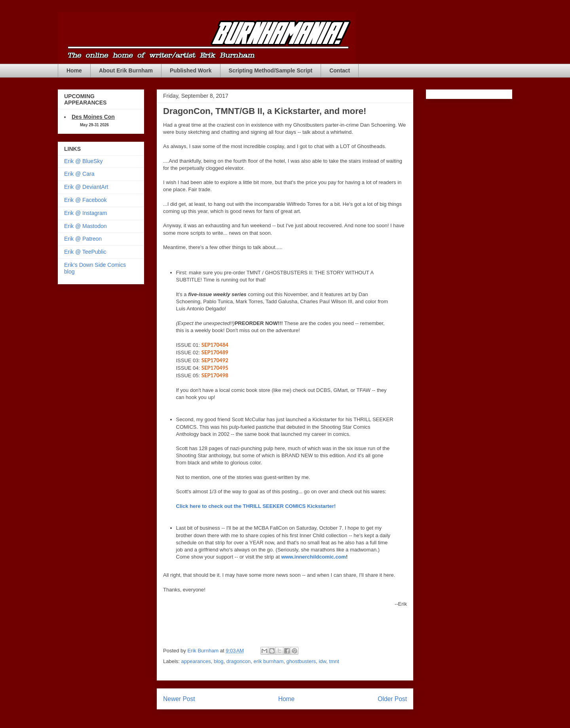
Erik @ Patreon (83, 239)
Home (74, 70)
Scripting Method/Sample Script (271, 70)
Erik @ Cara (79, 174)
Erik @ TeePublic (85, 252)
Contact (340, 70)
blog (219, 661)
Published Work (191, 70)
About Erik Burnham (126, 70)
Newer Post (179, 699)
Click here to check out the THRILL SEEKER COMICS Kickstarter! (256, 506)
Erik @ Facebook (85, 200)
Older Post (392, 699)
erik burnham (268, 661)
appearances (196, 661)
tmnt (334, 661)
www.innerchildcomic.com (313, 557)
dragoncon (238, 661)
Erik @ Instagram (85, 213)
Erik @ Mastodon (85, 226)
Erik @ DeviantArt (86, 187)
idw (322, 661)
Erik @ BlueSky (83, 161)
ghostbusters (301, 661)
